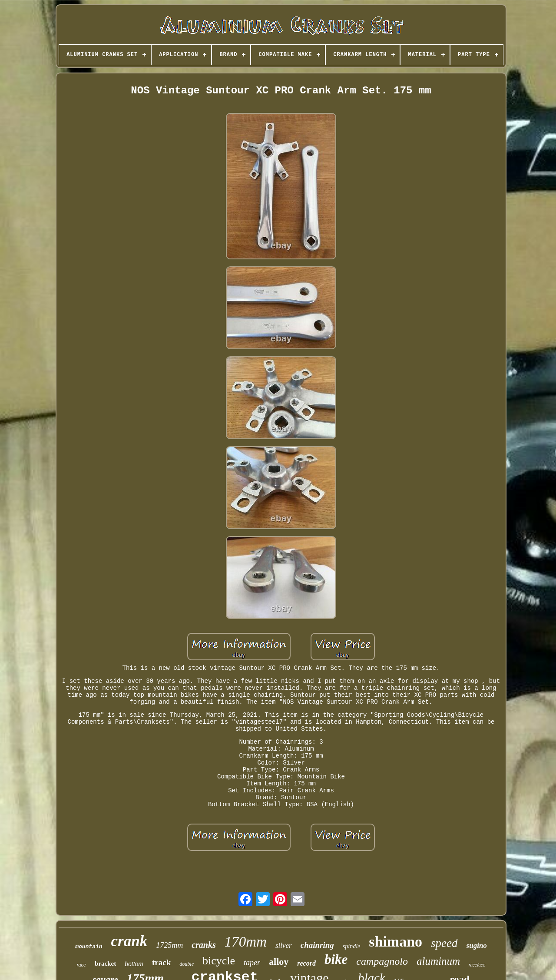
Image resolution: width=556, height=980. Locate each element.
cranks (204, 945)
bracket (105, 963)
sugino (477, 945)
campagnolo (382, 961)
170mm (246, 942)
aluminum (438, 961)
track (161, 962)
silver (284, 945)
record (306, 963)
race (81, 965)
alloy (279, 962)
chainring (317, 945)
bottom (134, 964)
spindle (351, 946)
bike (336, 959)
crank (129, 941)
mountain (89, 947)
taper (252, 963)
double (187, 964)
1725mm (169, 945)
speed (444, 943)
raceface (477, 965)
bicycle (219, 961)
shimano (395, 942)
